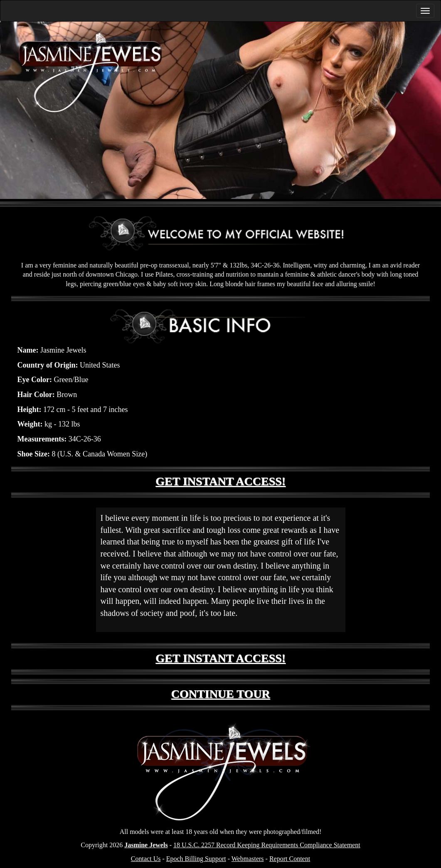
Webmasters (248, 859)
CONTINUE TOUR (221, 694)
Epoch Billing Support (196, 859)
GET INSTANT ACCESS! (220, 481)
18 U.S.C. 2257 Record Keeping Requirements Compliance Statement (267, 845)
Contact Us (146, 859)
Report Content (290, 859)
